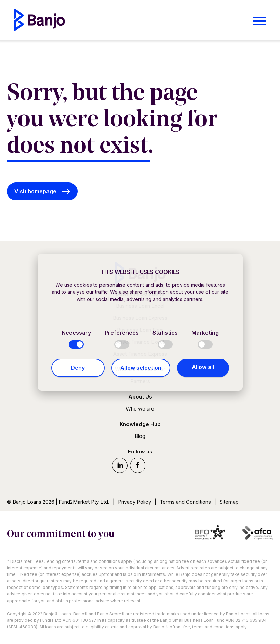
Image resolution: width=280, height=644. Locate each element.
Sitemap (229, 502)
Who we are (140, 409)
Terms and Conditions (185, 502)
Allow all (203, 367)
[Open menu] (259, 21)
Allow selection (141, 368)
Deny (78, 368)
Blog (140, 436)
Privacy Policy (135, 502)
